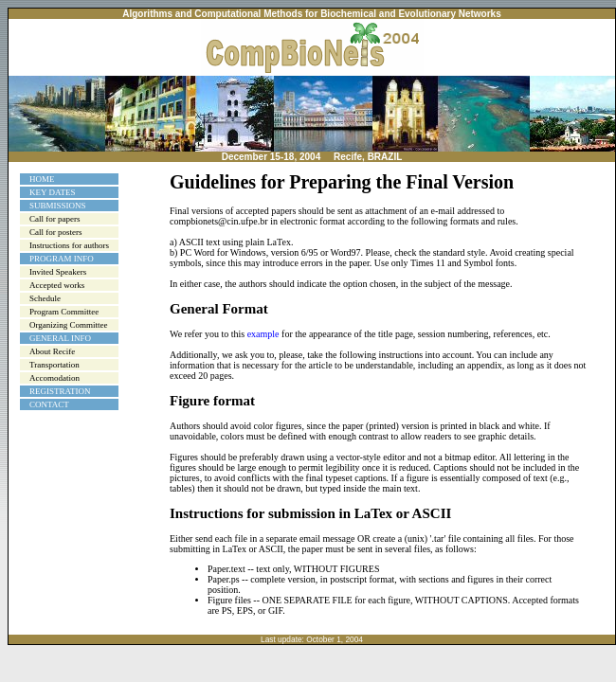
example (263, 334)
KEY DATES (52, 192)
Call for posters (56, 232)
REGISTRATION (60, 391)
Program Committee (64, 312)
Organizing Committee (69, 325)
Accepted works (57, 285)
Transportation (54, 365)
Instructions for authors (69, 245)
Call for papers (54, 219)
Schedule (45, 298)
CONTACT (49, 404)
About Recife (52, 351)
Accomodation (54, 378)
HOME (42, 179)
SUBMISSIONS (58, 206)
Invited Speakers (58, 272)
